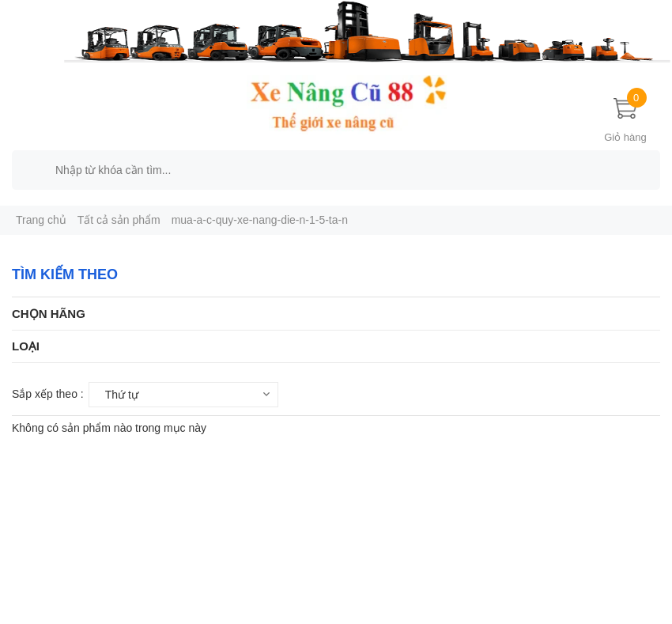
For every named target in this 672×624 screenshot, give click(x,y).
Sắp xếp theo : (48, 394)
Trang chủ (41, 220)
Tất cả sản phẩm (119, 220)
